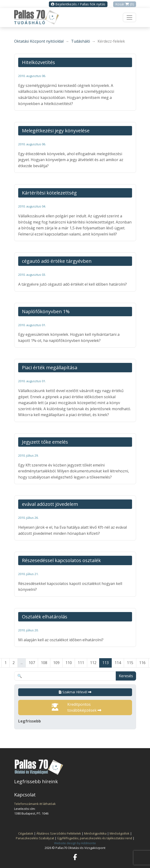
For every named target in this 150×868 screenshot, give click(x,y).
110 (69, 663)
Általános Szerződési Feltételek (59, 833)
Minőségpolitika (95, 833)
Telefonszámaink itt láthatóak (35, 804)
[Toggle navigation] (129, 17)
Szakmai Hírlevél (75, 692)
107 (32, 663)
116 (142, 663)
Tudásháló (81, 41)
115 (130, 663)
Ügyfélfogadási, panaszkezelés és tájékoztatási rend (95, 838)
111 (81, 663)
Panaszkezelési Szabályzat (35, 838)
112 (93, 663)
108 (44, 663)
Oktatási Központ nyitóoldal (39, 41)
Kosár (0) (125, 4)
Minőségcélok (120, 833)
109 (56, 663)
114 (118, 663)
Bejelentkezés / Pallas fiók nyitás (78, 4)
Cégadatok (26, 833)
